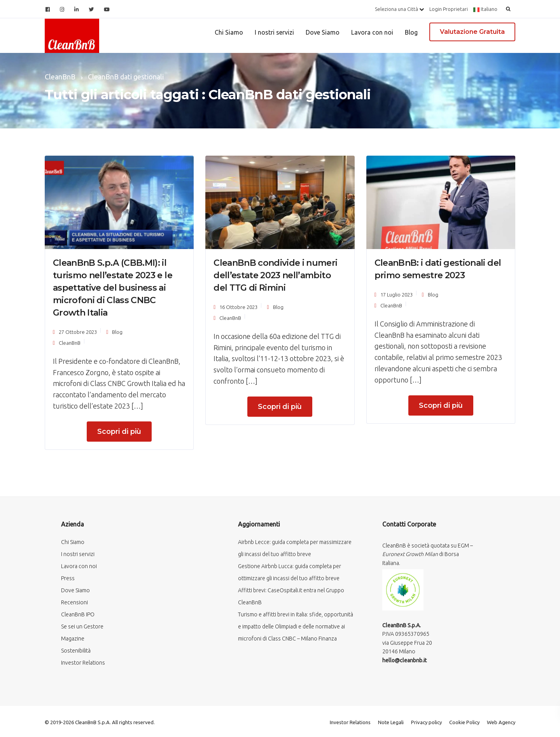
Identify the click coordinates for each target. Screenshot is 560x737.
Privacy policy (426, 722)
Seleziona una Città (399, 9)
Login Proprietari (449, 9)
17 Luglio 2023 (396, 295)
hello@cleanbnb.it (404, 660)
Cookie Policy (464, 722)
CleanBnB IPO (78, 614)
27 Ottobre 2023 (78, 332)
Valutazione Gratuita (472, 32)
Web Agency (501, 722)
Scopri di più (119, 432)
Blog (411, 32)
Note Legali (391, 722)
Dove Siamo (323, 32)
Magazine (73, 639)
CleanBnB (70, 343)
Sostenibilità (76, 651)
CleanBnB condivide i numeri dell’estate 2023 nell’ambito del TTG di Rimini (275, 275)
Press (68, 578)
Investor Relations (83, 663)
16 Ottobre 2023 (238, 307)
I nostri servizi (274, 32)
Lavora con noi (372, 32)
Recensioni (74, 602)
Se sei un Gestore (82, 626)
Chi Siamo (229, 32)
